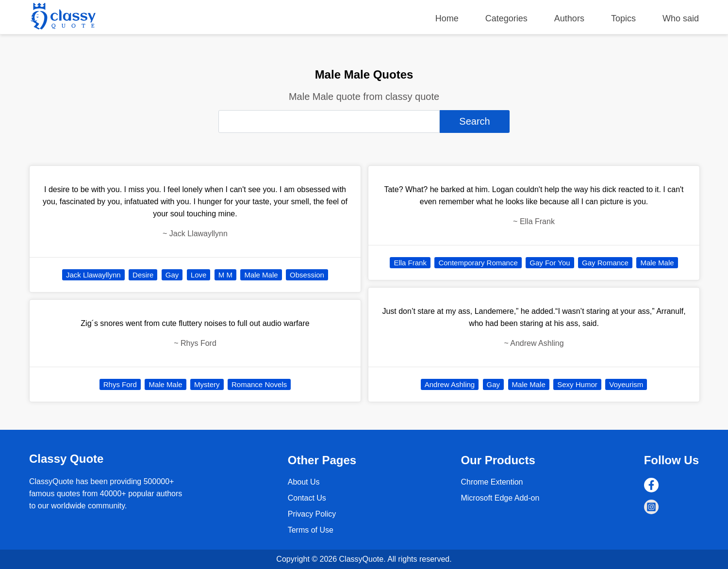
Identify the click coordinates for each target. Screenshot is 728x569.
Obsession (307, 275)
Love (199, 275)
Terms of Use (311, 530)
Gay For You (550, 263)
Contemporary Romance (478, 263)
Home (447, 18)
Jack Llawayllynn (93, 275)
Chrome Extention (492, 482)
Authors (569, 18)
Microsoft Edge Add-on (500, 498)
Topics (623, 18)
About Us (304, 482)
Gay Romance (605, 263)
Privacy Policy (312, 514)
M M (225, 275)
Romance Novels (259, 384)
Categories (506, 18)
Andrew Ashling (450, 384)
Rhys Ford (120, 384)
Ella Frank (410, 263)
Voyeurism (626, 384)
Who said (681, 18)
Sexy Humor (577, 384)
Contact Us (307, 498)
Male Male (261, 275)
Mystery (207, 384)
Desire (143, 275)
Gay (172, 275)
